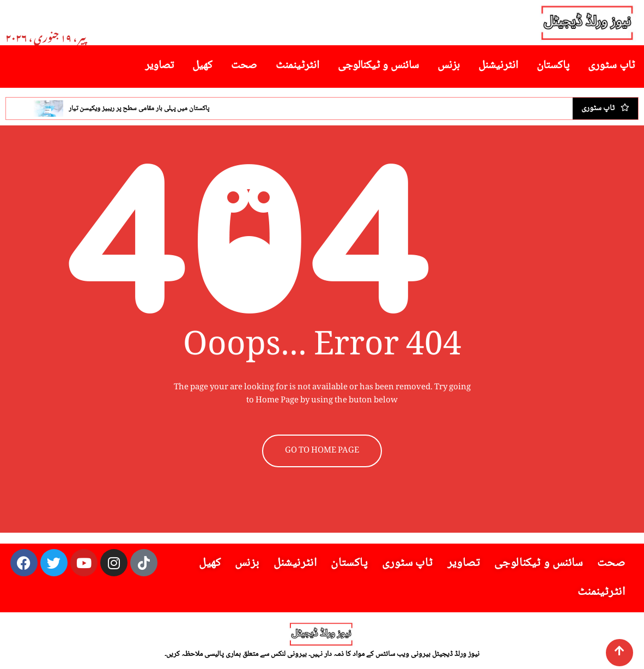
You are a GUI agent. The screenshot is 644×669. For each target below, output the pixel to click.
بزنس (449, 66)
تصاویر (159, 66)
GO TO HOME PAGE (322, 451)
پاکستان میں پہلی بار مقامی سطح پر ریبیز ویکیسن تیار (139, 109)
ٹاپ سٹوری (611, 66)
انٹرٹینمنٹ (297, 66)
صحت (244, 66)
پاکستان (553, 66)
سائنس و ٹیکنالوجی (378, 66)
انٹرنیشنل (498, 66)
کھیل (202, 66)
